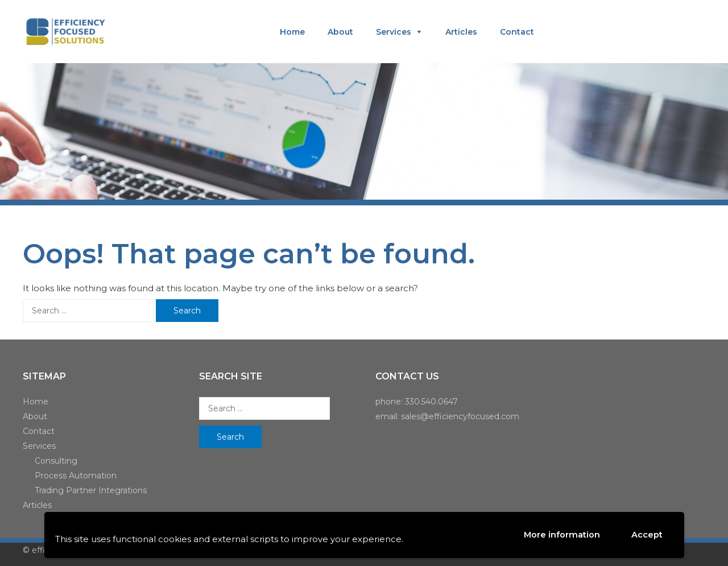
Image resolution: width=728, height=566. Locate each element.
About (340, 32)
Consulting (56, 461)
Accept (647, 535)
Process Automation (76, 476)
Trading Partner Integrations (91, 490)
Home (292, 32)
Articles (461, 32)
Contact (517, 32)
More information (562, 534)
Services (394, 32)
